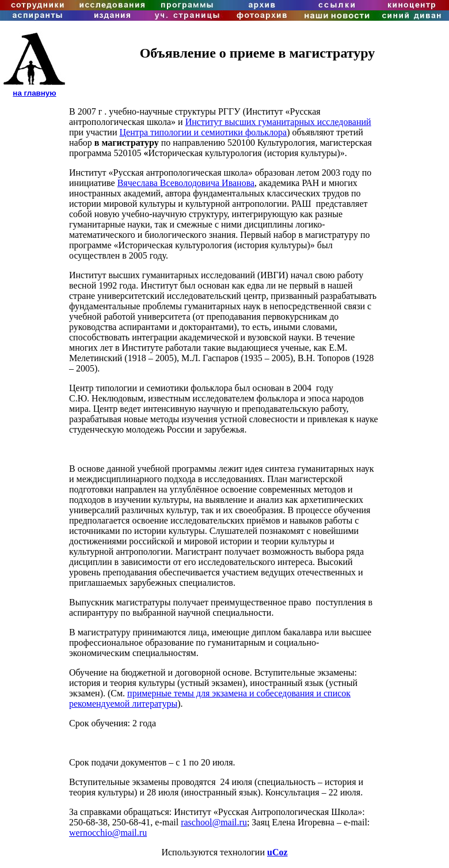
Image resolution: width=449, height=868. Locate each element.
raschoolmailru (214, 822)
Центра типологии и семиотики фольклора (203, 132)
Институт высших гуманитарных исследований (278, 122)
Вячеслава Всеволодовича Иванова (186, 183)
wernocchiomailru (108, 833)
